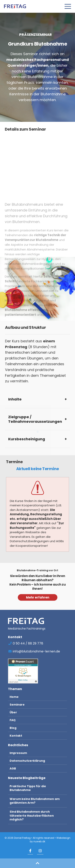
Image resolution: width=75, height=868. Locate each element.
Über (13, 712)
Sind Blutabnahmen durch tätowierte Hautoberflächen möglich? (32, 816)
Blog (13, 728)
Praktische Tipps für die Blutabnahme (28, 788)
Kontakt (16, 736)
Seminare (17, 705)
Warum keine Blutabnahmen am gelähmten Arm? (35, 801)
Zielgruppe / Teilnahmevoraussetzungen (35, 419)
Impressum (18, 753)
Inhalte (15, 399)
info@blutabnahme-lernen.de (34, 651)
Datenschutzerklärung (27, 761)
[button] (37, 863)
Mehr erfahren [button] (38, 597)
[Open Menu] (68, 6)
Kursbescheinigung (27, 439)
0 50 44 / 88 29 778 (26, 643)
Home (14, 697)
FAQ (13, 720)
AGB (13, 768)
